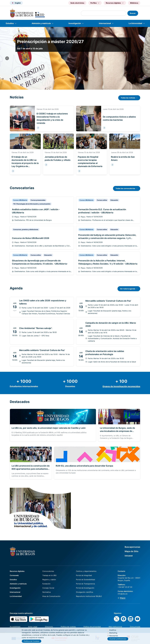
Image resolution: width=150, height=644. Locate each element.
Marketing (113, 633)
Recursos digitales (17, 571)
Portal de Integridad (84, 575)
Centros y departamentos (86, 571)
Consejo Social (48, 588)
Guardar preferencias (118, 639)
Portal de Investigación (85, 588)
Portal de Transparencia (85, 584)
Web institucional (115, 627)
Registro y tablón (49, 580)
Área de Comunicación (51, 596)
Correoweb (14, 575)
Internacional (105, 23)
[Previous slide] (7, 58)
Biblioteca (134, 3)
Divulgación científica (85, 592)
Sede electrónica (77, 3)
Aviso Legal (33, 627)
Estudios (10, 23)
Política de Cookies (32, 641)
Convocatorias (48, 571)
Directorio (49, 627)
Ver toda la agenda (128, 289)
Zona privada (135, 627)
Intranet (129, 556)
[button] (16, 77)
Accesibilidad (15, 627)
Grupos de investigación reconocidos (121, 386)
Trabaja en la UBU (49, 575)
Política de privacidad (92, 627)
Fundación (46, 584)
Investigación (75, 23)
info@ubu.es (123, 594)
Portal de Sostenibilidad (86, 580)
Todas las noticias (128, 98)
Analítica (113, 630)
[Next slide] (143, 58)
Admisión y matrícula (41, 23)
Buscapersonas (132, 547)
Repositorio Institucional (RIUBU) (89, 596)
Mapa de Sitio (132, 551)
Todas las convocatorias (125, 188)
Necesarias (114, 636)
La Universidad (135, 23)
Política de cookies (68, 627)
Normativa (47, 592)
